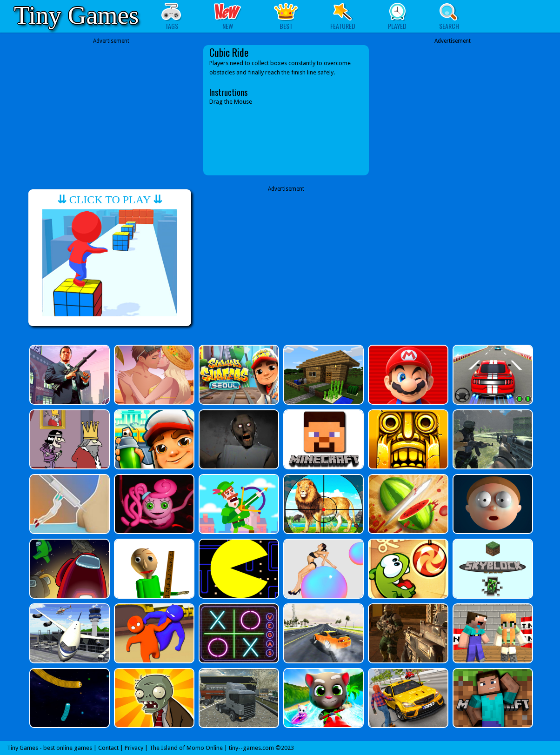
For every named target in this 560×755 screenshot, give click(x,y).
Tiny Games (76, 15)
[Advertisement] (111, 110)
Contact (108, 748)
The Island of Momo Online (186, 748)
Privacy (134, 748)
